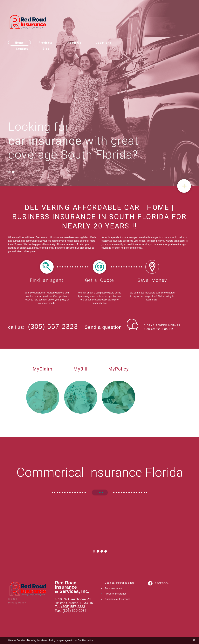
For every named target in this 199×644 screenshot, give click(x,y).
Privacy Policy (17, 603)
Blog (46, 49)
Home (19, 43)
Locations (104, 43)
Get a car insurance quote (120, 583)
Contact (22, 49)
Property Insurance (116, 594)
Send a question (103, 327)
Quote (184, 186)
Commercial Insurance (118, 599)
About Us (74, 43)
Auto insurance (113, 588)
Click (100, 493)
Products (46, 43)
